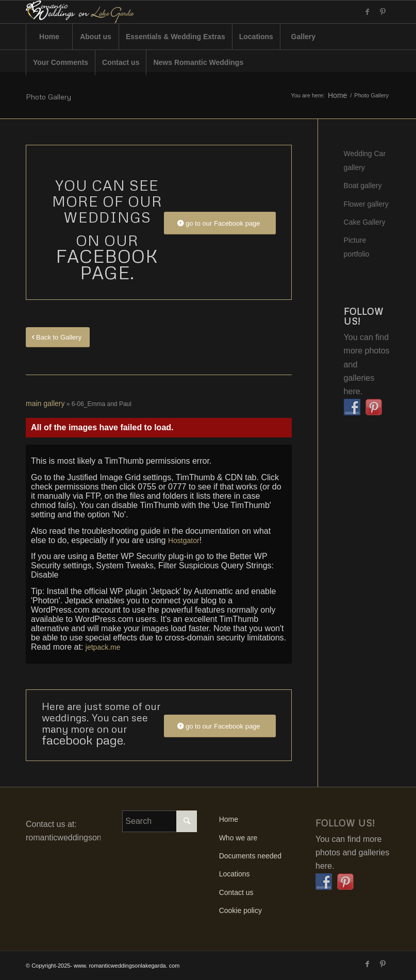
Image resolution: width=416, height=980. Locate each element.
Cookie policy (240, 910)
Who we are (238, 838)
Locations (235, 874)
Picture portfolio (357, 247)
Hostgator (184, 540)
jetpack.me (103, 647)
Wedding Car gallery (365, 160)
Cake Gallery (365, 222)
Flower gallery (366, 204)
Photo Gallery (48, 97)
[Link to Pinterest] (382, 12)
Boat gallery (363, 185)
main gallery (45, 403)
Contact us (236, 892)
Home (337, 96)
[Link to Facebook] (367, 12)
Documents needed (250, 856)
